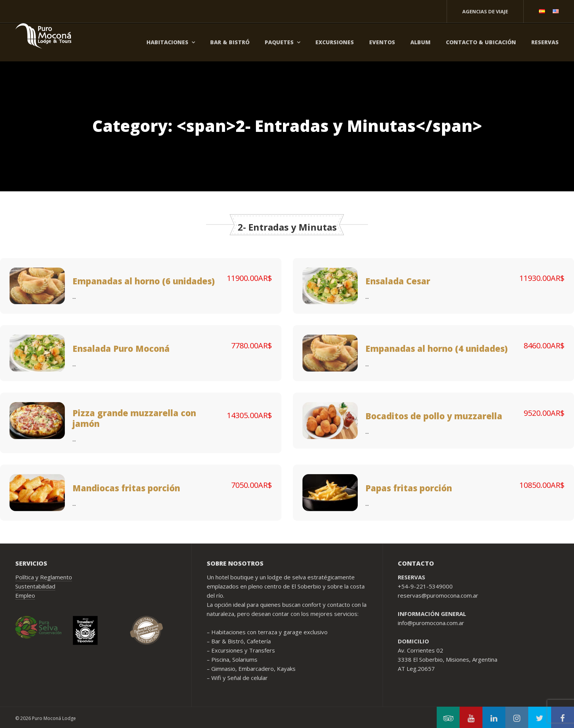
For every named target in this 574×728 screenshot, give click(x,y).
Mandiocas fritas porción (126, 488)
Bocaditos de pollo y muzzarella (434, 416)
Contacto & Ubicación (481, 42)
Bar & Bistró (230, 42)
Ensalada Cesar (398, 281)
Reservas (545, 42)
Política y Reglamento (44, 577)
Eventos (382, 42)
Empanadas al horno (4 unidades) (437, 348)
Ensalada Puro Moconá (121, 348)
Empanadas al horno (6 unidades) (144, 281)
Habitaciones (167, 42)
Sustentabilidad (35, 586)
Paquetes (279, 42)
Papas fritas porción (409, 488)
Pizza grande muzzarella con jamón (134, 418)
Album (420, 42)
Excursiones (335, 42)
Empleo (25, 595)
